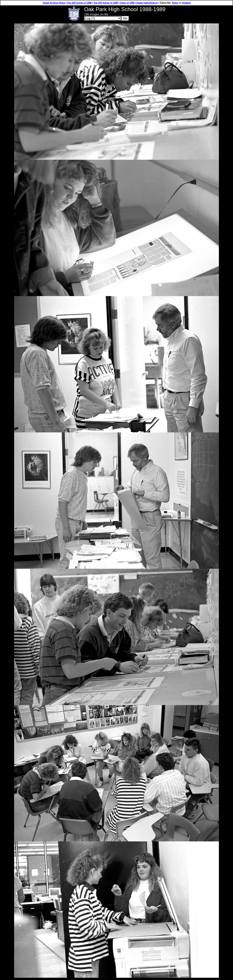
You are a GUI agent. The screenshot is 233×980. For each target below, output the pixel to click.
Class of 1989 (127, 3)
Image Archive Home (54, 3)
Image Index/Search (147, 3)
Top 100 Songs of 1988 (79, 3)
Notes (175, 3)
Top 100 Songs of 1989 (106, 3)
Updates (186, 3)
